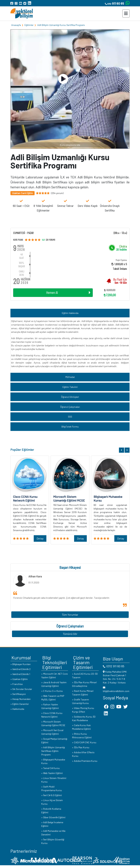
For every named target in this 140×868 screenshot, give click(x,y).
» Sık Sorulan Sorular (21, 689)
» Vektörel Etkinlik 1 (20, 674)
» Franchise (17, 684)
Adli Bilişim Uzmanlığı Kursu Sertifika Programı (61, 25)
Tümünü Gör (70, 634)
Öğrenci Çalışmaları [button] (70, 407)
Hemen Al (68, 293)
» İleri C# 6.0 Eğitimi (52, 795)
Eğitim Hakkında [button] (70, 313)
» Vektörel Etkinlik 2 (21, 669)
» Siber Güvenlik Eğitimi (53, 817)
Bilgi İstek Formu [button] (70, 427)
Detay (40, 538)
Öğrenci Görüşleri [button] (70, 397)
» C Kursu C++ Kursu (52, 691)
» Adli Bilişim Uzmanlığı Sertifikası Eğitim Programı (53, 751)
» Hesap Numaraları (21, 699)
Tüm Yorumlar (70, 615)
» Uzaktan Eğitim (19, 679)
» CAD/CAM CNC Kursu (84, 742)
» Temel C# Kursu (50, 768)
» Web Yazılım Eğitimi (52, 773)
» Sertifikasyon (18, 694)
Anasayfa (16, 25)
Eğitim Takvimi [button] (70, 387)
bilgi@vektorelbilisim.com (116, 691)
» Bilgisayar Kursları (21, 664)
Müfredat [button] (70, 377)
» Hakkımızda (17, 709)
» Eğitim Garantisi (20, 704)
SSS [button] (70, 417)
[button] (121, 450)
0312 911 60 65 (115, 666)
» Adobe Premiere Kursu (85, 761)
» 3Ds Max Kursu (81, 747)
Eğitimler (29, 25)
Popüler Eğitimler (22, 450)
